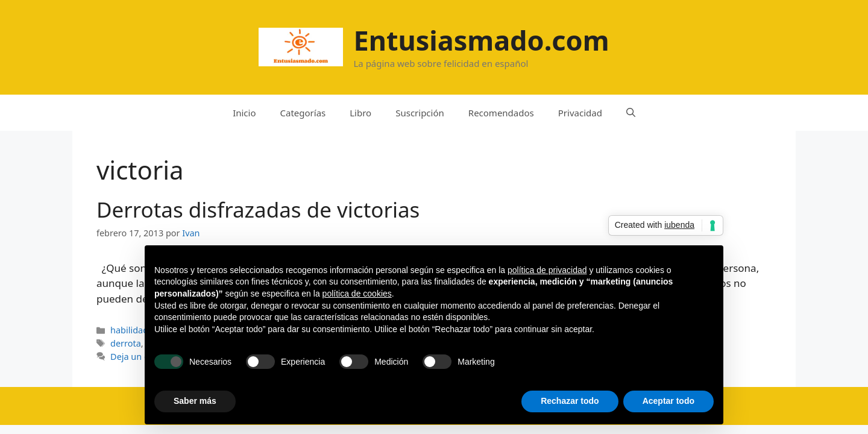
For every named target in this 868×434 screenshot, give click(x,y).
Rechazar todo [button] (570, 401)
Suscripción (420, 113)
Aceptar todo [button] (668, 401)
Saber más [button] (195, 401)
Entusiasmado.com (481, 40)
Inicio (244, 113)
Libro (360, 113)
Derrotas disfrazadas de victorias (258, 209)
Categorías (303, 113)
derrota (126, 343)
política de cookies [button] (357, 294)
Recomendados (501, 113)
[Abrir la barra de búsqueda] (631, 113)
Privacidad (580, 113)
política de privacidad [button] (547, 270)
